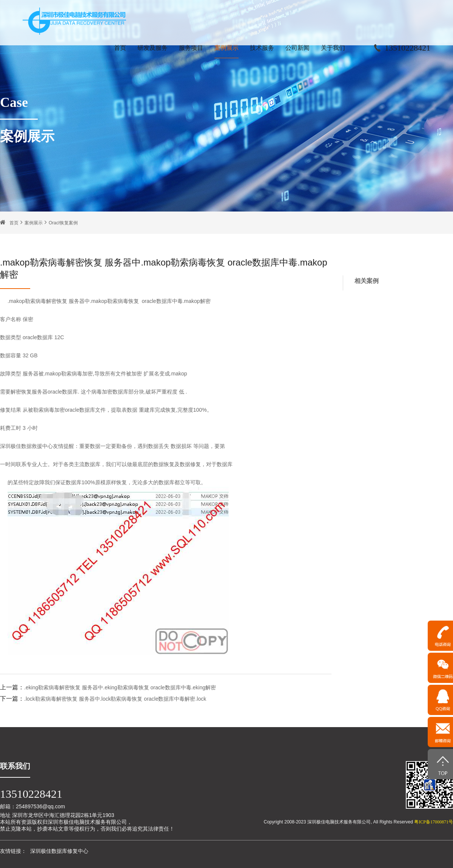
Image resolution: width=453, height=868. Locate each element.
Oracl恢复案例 (63, 223)
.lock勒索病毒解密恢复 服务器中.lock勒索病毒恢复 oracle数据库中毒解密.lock (115, 699)
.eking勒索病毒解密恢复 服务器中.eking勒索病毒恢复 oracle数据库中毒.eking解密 (120, 687)
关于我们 (333, 48)
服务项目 (191, 48)
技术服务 (262, 48)
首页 (120, 48)
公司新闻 (297, 48)
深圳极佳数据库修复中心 (59, 851)
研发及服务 (153, 48)
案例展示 (226, 48)
